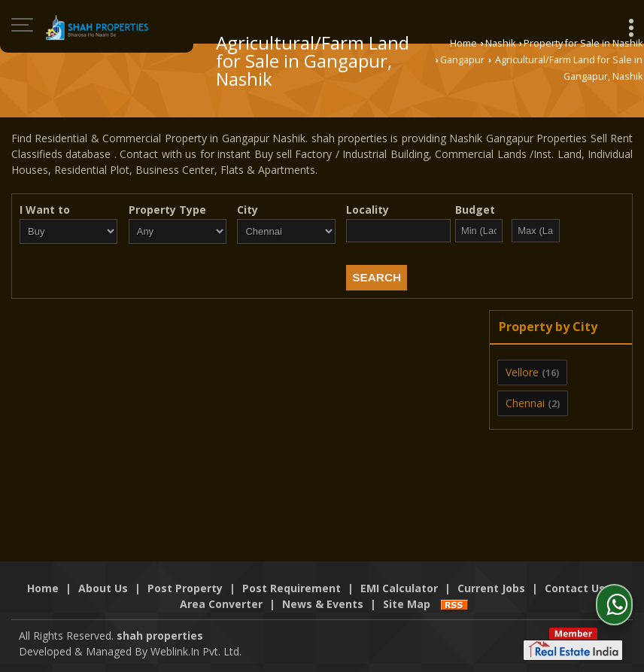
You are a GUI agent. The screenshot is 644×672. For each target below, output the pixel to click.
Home (463, 43)
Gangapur (462, 60)
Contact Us (575, 588)
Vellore (522, 372)
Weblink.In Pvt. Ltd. (196, 651)
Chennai (525, 403)
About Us (103, 588)
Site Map (407, 604)
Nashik (500, 43)
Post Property (185, 588)
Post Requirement (292, 588)
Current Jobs (491, 588)
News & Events (323, 604)
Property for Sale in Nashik (583, 43)
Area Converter (221, 604)
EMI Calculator (399, 588)
